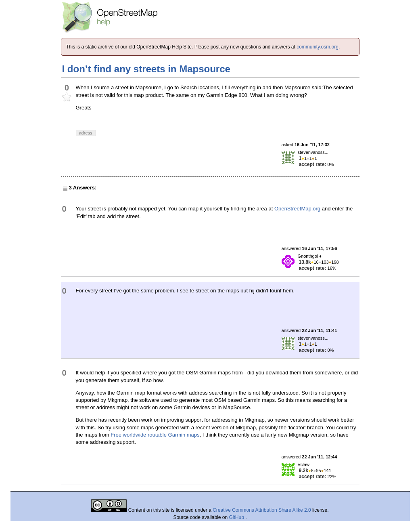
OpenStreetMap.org (297, 209)
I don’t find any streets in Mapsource (146, 69)
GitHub (237, 517)
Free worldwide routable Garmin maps (155, 435)
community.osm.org (318, 47)
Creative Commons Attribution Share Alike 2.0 (262, 510)
